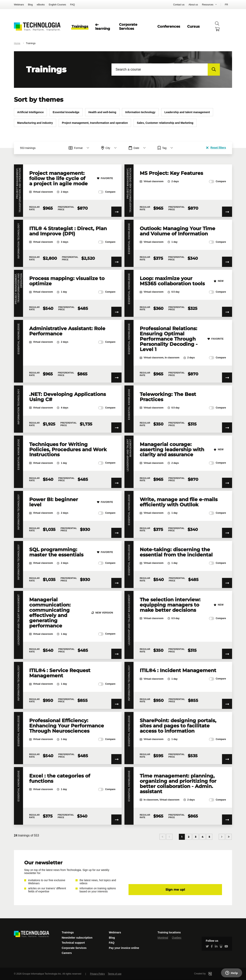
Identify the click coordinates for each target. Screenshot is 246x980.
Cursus (193, 26)
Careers (67, 953)
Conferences (169, 26)
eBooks (41, 5)
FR (226, 5)
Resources (208, 5)
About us (193, 5)
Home (17, 43)
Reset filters (216, 148)
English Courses (57, 5)
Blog (30, 5)
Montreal (163, 938)
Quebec (177, 938)
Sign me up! (175, 890)
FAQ (72, 5)
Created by (208, 974)
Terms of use (115, 974)
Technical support (73, 943)
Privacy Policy (97, 974)
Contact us (179, 5)
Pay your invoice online (124, 948)
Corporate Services (128, 26)
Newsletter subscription (77, 938)
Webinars (19, 5)
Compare (107, 192)
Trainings (80, 26)
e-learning (103, 26)
